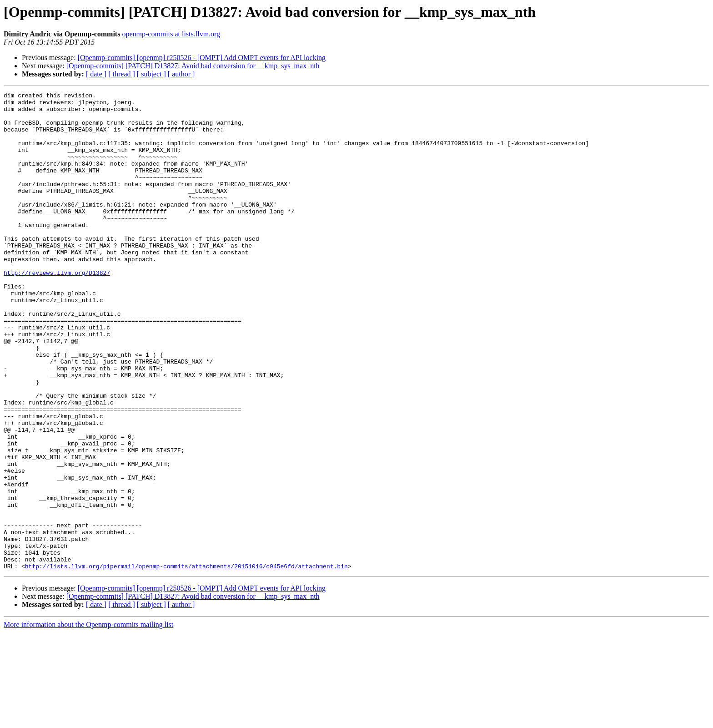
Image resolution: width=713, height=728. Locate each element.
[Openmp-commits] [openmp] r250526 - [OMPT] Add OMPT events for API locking (202, 58)
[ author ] (181, 74)
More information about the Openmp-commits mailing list (88, 720)
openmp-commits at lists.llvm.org (171, 34)
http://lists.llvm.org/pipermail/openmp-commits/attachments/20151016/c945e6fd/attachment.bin (186, 662)
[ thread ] (122, 74)
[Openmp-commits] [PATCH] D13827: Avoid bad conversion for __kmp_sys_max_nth (193, 66)
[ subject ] (151, 74)
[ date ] (96, 74)
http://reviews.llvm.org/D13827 (57, 309)
